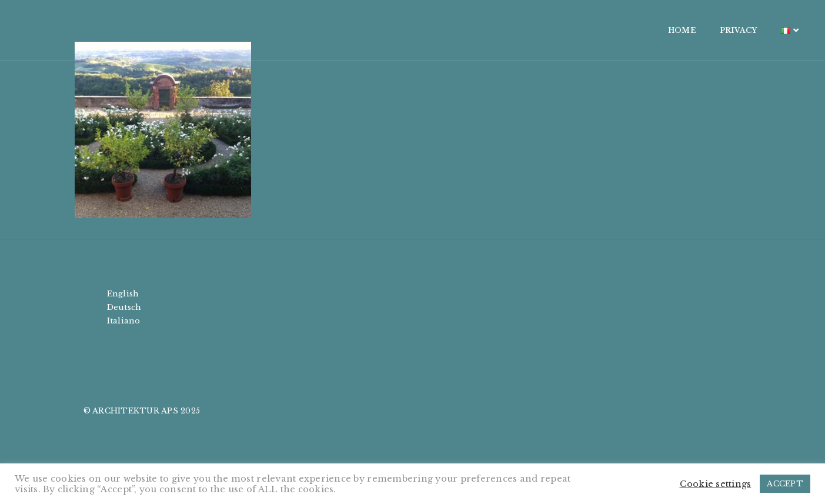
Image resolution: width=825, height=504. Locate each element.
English (123, 294)
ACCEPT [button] (785, 484)
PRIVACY (670, 30)
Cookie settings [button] (716, 484)
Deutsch (124, 307)
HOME (613, 30)
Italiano (124, 321)
